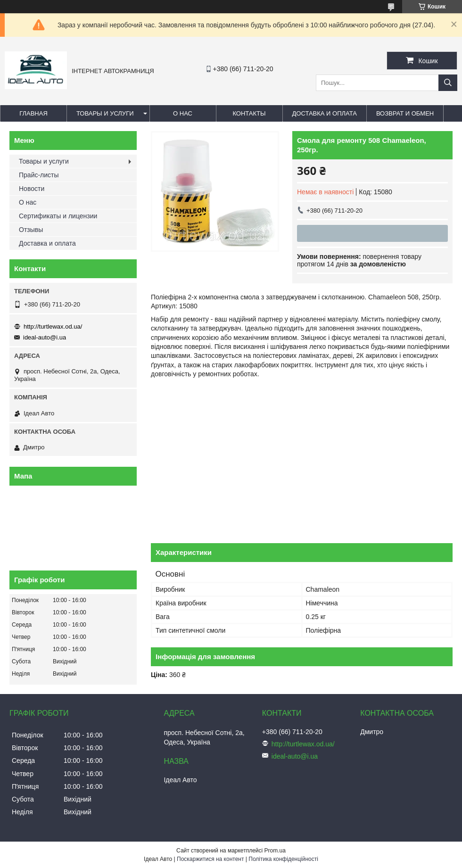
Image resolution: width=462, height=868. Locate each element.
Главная (33, 113)
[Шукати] (448, 83)
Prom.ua (275, 851)
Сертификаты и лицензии (58, 216)
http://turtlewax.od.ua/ (53, 327)
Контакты (249, 113)
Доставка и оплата (325, 113)
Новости (32, 189)
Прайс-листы (39, 175)
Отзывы (31, 230)
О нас (183, 113)
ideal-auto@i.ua (45, 337)
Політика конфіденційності (283, 859)
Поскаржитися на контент (210, 859)
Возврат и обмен (405, 113)
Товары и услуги (105, 113)
